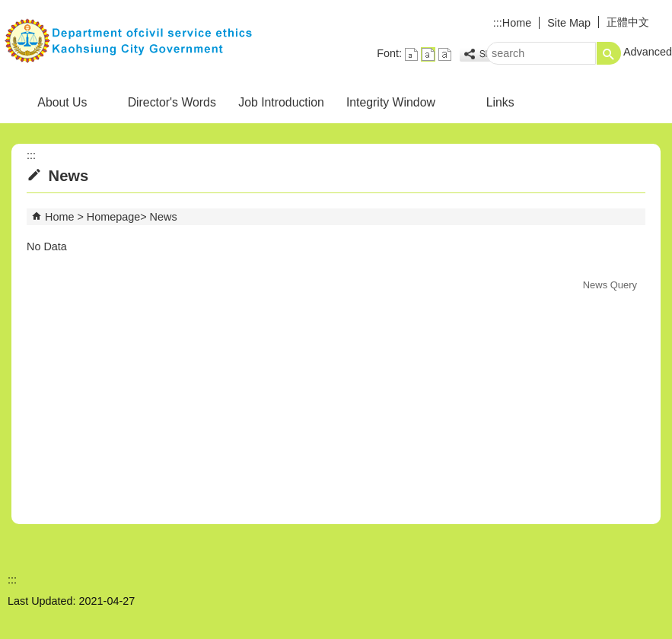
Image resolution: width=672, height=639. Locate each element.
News (164, 217)
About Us (62, 102)
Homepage (113, 217)
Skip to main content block (8, 8)
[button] (609, 53)
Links (500, 102)
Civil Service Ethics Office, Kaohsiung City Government (129, 41)
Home (517, 23)
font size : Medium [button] (428, 54)
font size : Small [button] (411, 54)
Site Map (569, 23)
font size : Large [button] (445, 54)
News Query (610, 285)
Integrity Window (391, 102)
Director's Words (172, 102)
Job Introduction (281, 102)
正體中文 (628, 22)
